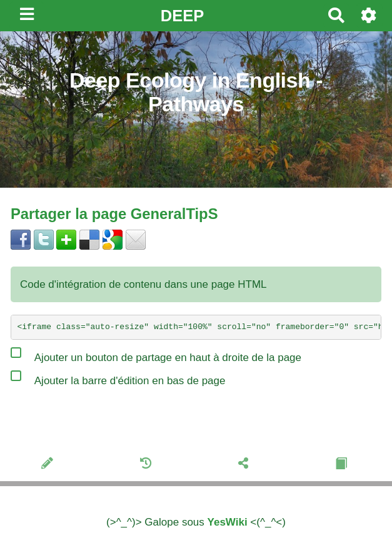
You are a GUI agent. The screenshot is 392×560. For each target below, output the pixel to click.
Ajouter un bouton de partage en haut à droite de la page (156, 355)
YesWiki (228, 522)
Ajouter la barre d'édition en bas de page (118, 378)
